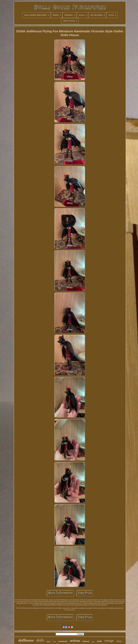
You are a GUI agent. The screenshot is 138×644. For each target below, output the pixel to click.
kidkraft (86, 641)
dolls (40, 640)
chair (54, 642)
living (93, 642)
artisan (75, 641)
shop (119, 641)
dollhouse (26, 640)
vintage (109, 641)
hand (48, 642)
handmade (63, 641)
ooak (99, 641)
